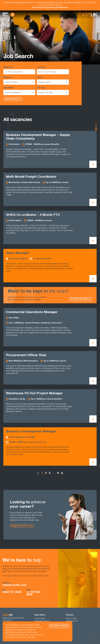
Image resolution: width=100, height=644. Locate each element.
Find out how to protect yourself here (50, 8)
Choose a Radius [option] (11, 82)
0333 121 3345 (12, 592)
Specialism (19, 91)
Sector (53, 81)
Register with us (21, 526)
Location (53, 70)
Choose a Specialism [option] (13, 93)
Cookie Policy (31, 638)
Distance (19, 81)
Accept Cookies (59, 626)
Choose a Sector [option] (44, 82)
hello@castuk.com (15, 585)
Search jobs (12, 99)
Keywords (19, 70)
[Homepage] (88, 15)
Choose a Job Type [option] (45, 93)
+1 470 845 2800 (33, 594)
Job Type (53, 91)
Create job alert (79, 299)
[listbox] (19, 82)
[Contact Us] (12, 15)
